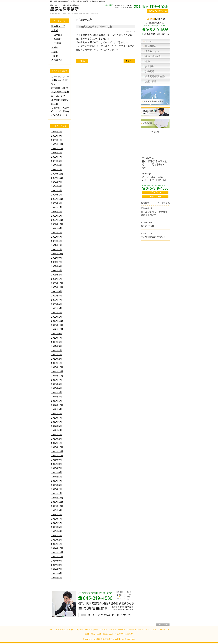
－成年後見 (57, 35)
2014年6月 (57, 573)
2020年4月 (57, 304)
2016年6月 (57, 472)
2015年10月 (57, 506)
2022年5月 (57, 237)
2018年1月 (57, 401)
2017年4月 (57, 430)
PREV (83, 61)
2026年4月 (57, 132)
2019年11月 (57, 325)
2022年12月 (57, 220)
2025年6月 (57, 161)
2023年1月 (57, 216)
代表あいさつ (72, 630)
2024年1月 (57, 195)
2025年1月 (57, 170)
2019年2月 (57, 359)
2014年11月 (57, 552)
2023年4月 (57, 212)
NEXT (129, 61)
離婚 (96, 630)
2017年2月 (57, 439)
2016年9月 (57, 460)
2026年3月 (57, 136)
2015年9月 (57, 510)
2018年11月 (57, 371)
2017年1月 (57, 443)
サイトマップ (144, 630)
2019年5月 (57, 346)
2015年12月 (57, 498)
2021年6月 (57, 266)
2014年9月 (57, 561)
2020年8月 (57, 296)
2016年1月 (57, 493)
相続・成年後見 (86, 630)
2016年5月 (57, 477)
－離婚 (55, 56)
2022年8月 (57, 228)
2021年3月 (57, 271)
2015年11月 (57, 502)
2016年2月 (57, 489)
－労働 (55, 31)
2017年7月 (57, 418)
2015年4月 (57, 531)
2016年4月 (57, 481)
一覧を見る (165, 203)
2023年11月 (57, 199)
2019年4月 (57, 351)
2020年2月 (57, 313)
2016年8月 (57, 464)
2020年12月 (57, 283)
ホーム (51, 630)
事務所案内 (60, 630)
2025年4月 (57, 165)
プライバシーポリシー (160, 630)
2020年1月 (57, 317)
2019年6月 (57, 342)
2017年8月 (57, 414)
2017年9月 (57, 409)
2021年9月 (57, 258)
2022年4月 (57, 241)
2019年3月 (57, 355)
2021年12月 (57, 254)
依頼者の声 (57, 60)
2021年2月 (57, 275)
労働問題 (113, 630)
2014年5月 (57, 578)
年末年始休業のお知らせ (153, 237)
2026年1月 (57, 140)
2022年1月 (57, 250)
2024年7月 (57, 182)
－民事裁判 (57, 39)
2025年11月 (57, 144)
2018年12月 (57, 367)
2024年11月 (57, 174)
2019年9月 (57, 334)
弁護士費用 (132, 630)
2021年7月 (57, 262)
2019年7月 (57, 338)
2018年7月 (57, 380)
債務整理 (122, 630)
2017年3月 (57, 435)
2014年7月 (57, 569)
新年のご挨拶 (58, 96)
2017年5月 (57, 426)
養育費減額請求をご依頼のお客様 (95, 27)
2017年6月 (57, 422)
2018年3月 (57, 392)
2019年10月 (57, 329)
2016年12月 (57, 447)
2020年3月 (57, 308)
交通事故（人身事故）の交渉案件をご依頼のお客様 (60, 111)
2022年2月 (57, 245)
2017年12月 (57, 405)
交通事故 (103, 630)
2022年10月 (57, 224)
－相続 (55, 47)
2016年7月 (57, 468)
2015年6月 (57, 523)
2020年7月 (57, 300)
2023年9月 (57, 203)
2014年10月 (57, 557)
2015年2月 (57, 540)
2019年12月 (57, 321)
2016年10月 (57, 456)
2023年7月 (57, 207)
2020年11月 (57, 287)
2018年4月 (57, 388)
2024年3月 (57, 191)
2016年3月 (57, 485)
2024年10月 (57, 178)
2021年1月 (57, 279)
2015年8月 (57, 515)
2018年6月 (57, 384)
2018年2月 (57, 397)
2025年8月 (57, 153)
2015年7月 (57, 519)
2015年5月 (57, 527)
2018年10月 (57, 376)
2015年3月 (57, 536)
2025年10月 (57, 149)
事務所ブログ (58, 26)
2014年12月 (57, 548)
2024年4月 (57, 186)
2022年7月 (57, 233)
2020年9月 (57, 292)
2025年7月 (57, 157)
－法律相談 (57, 43)
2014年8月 (57, 565)
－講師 (55, 52)
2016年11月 (57, 451)
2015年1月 (57, 544)
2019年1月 (57, 363)
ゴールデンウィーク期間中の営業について (60, 80)
